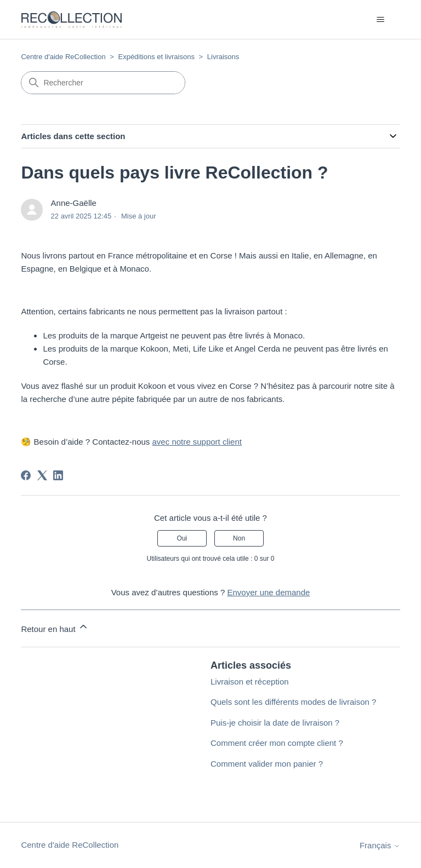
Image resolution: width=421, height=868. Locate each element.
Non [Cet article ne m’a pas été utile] (239, 538)
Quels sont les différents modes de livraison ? (293, 702)
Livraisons (223, 57)
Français (380, 845)
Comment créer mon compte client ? (277, 743)
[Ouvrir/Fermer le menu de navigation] (381, 20)
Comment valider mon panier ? (267, 764)
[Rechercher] (103, 83)
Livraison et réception (250, 682)
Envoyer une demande (268, 592)
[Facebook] (26, 475)
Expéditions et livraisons (156, 57)
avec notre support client (197, 442)
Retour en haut (55, 627)
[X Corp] (42, 475)
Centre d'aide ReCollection (63, 57)
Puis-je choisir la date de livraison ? (275, 723)
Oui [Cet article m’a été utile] (182, 538)
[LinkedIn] (58, 475)
